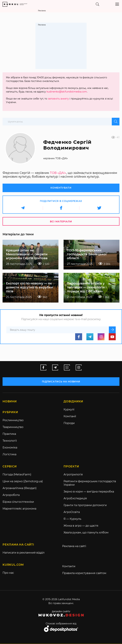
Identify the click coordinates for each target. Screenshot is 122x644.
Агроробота (11, 495)
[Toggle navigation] (117, 4)
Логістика (9, 454)
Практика (9, 434)
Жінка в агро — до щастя (81, 526)
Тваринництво (13, 427)
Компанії (70, 416)
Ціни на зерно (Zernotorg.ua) (23, 481)
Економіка (10, 448)
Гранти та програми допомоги (85, 505)
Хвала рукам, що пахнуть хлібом (86, 533)
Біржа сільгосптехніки (18, 502)
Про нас (8, 573)
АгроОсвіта (72, 512)
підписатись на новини (61, 382)
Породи (69, 423)
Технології (10, 441)
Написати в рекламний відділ (24, 553)
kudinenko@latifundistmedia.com (67, 92)
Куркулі (69, 409)
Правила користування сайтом (84, 573)
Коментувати (61, 188)
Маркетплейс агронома (19, 509)
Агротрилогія (73, 475)
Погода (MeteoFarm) (17, 475)
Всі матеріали (61, 221)
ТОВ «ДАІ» (58, 173)
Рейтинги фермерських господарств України (90, 483)
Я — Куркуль (72, 519)
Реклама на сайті (74, 546)
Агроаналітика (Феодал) (20, 488)
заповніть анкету (58, 99)
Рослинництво (13, 420)
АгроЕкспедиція (75, 499)
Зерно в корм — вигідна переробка (89, 492)
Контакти (69, 566)
